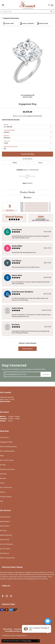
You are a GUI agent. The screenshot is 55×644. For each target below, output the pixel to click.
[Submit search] (52, 11)
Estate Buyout (5, 553)
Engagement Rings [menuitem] (6, 442)
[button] (49, 5)
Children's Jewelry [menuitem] (6, 497)
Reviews (28, 198)
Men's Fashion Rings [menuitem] (7, 460)
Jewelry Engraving (6, 535)
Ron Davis (16, 325)
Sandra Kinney (17, 308)
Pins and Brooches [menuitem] (6, 487)
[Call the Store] (5, 401)
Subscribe (46, 374)
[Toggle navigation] (3, 5)
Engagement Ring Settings (11, 18)
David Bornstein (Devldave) (22, 292)
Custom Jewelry (5, 517)
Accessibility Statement (13, 631)
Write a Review (27, 349)
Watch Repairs (5, 526)
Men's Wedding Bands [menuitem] (7, 451)
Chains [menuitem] (2, 483)
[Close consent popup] (38, 641)
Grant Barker (17, 230)
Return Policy (8, 629)
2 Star (22, 209)
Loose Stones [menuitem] (4, 437)
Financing (3, 530)
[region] (27, 62)
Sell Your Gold (5, 540)
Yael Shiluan (17, 261)
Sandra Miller (17, 246)
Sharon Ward (17, 275)
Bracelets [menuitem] (3, 478)
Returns (40, 163)
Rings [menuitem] (2, 456)
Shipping (15, 163)
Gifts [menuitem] (2, 501)
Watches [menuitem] (3, 492)
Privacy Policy (19, 629)
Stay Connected (14, 365)
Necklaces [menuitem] (3, 474)
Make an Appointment (7, 558)
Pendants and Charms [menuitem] (7, 469)
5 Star (22, 203)
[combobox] (25, 11)
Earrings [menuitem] (3, 465)
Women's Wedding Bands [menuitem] (8, 447)
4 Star (22, 205)
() (50, 203)
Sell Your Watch (5, 549)
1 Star (22, 211)
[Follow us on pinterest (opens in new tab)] (11, 596)
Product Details (27, 193)
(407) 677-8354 (27, 97)
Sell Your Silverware (6, 544)
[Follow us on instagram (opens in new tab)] (7, 596)
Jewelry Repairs (5, 521)
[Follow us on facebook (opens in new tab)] (3, 596)
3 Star (22, 207)
